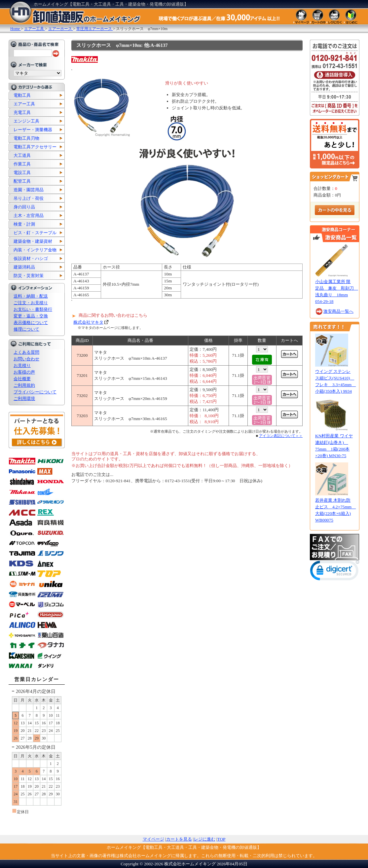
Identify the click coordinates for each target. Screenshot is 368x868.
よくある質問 (26, 352)
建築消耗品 (24, 267)
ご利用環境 (24, 398)
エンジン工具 (26, 121)
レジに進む (205, 839)
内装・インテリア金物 (35, 250)
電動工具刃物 (26, 138)
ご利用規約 (24, 385)
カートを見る (179, 839)
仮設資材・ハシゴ (31, 258)
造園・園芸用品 (29, 190)
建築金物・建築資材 (33, 241)
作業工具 (22, 164)
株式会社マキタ (88, 322)
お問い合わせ (26, 359)
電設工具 (22, 173)
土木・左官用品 (29, 216)
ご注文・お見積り (31, 303)
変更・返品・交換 (31, 316)
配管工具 (22, 181)
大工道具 (22, 155)
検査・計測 (24, 224)
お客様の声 (24, 372)
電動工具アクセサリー (35, 147)
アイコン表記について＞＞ (281, 436)
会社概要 (22, 379)
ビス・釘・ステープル (35, 233)
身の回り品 (24, 207)
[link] (335, 572)
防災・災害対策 (29, 276)
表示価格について (31, 323)
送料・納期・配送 (31, 296)
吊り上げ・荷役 (29, 198)
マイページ (153, 839)
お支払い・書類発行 (33, 309)
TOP (221, 839)
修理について (26, 329)
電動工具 (22, 95)
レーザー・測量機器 (33, 130)
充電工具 (22, 112)
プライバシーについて (35, 392)
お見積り (22, 365)
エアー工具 (24, 104)
